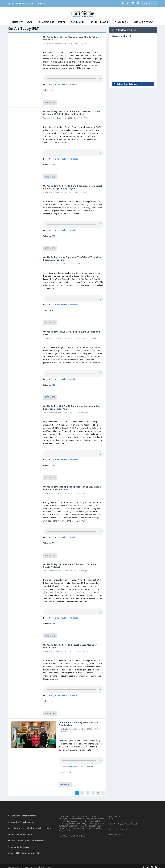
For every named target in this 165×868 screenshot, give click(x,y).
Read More (50, 100)
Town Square (78, 20)
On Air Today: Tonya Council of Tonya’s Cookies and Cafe (71, 331)
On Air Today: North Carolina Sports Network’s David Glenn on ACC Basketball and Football (72, 110)
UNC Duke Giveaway (143, 20)
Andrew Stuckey (57, 41)
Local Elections (46, 20)
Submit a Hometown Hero (20, 832)
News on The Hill (122, 34)
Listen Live (18, 20)
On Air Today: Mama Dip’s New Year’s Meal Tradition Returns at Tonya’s (72, 256)
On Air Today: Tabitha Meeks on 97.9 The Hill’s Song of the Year (73, 36)
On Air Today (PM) (80, 41)
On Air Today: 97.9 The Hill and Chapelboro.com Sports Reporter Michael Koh (73, 405)
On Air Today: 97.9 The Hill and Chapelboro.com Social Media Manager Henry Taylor (73, 185)
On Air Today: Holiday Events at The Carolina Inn (78, 721)
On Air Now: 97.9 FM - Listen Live (27, 3)
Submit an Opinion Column (38, 826)
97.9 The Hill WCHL (99, 20)
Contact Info (14, 813)
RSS (54, 88)
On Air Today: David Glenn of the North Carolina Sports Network (70, 563)
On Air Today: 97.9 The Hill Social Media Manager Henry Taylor (70, 644)
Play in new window (59, 82)
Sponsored (93, 336)
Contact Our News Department (22, 819)
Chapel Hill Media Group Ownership (24, 850)
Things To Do (121, 20)
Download (74, 82)
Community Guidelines (18, 844)
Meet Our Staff (29, 813)
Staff (53, 261)
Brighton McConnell (73, 726)
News (29, 20)
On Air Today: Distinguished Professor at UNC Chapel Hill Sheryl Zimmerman (72, 486)
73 (98, 790)
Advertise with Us (16, 826)
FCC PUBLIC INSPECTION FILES (72, 833)
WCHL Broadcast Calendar (125, 81)
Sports (61, 20)
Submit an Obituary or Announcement (26, 838)
